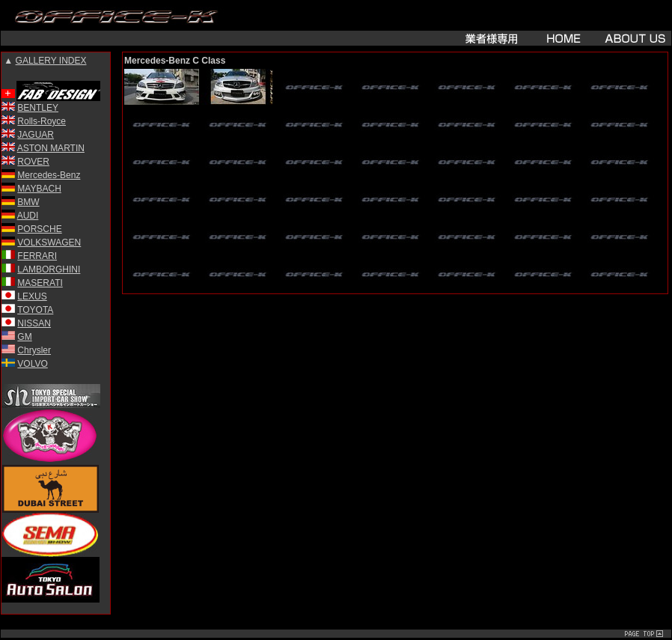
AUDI (28, 216)
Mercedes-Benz (49, 175)
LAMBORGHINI (49, 269)
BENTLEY (38, 108)
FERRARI (37, 256)
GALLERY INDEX (51, 61)
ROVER (33, 162)
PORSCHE (39, 229)
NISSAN (34, 323)
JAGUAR (36, 135)
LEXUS (32, 296)
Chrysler (34, 350)
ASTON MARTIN (51, 148)
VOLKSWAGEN (49, 243)
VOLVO (32, 364)
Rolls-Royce (42, 121)
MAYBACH (39, 189)
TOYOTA (35, 310)
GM (24, 337)
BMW (28, 202)
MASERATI (40, 283)
